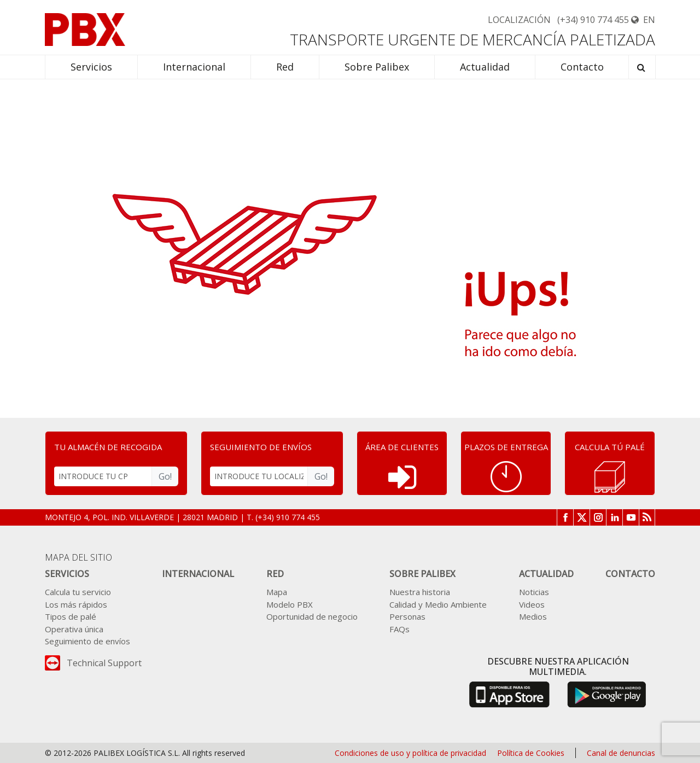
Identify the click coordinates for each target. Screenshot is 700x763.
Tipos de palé (71, 616)
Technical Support (104, 663)
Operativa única (74, 629)
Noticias (534, 592)
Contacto (630, 574)
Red (275, 574)
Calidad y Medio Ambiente (438, 604)
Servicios (67, 574)
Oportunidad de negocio (312, 616)
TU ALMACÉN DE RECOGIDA (108, 447)
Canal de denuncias (621, 753)
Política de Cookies (531, 753)
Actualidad (546, 574)
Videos (532, 604)
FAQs (399, 629)
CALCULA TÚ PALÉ (610, 447)
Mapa (277, 592)
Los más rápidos (76, 604)
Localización (519, 20)
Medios (533, 616)
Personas (407, 616)
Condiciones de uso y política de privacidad (410, 753)
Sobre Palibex (422, 574)
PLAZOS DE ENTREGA (506, 447)
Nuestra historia (420, 592)
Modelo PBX (290, 604)
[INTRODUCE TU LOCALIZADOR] (259, 476)
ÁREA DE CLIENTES (402, 447)
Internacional (198, 574)
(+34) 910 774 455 (593, 20)
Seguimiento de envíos (87, 641)
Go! (165, 476)
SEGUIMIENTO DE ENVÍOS (261, 447)
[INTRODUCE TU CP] (103, 476)
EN (643, 20)
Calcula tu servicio (78, 592)
